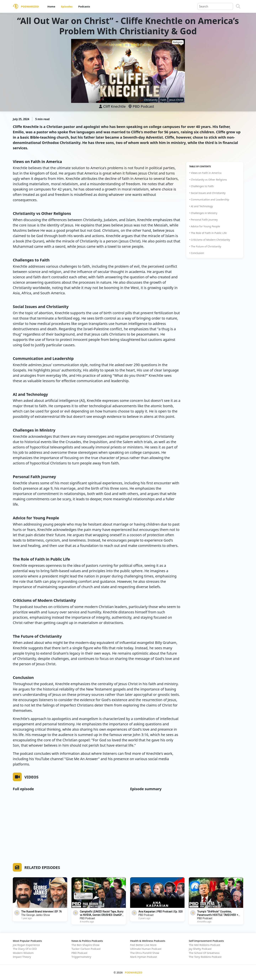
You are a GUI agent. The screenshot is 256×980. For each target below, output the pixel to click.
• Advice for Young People (205, 226)
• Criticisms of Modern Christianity (210, 240)
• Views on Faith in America (205, 173)
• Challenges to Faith (201, 186)
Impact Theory (22, 957)
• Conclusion (197, 253)
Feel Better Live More (143, 945)
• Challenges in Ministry (203, 213)
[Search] (238, 6)
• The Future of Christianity (205, 246)
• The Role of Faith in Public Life (208, 233)
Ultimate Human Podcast (146, 949)
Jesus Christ (176, 100)
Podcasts (84, 6)
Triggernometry (81, 957)
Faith (163, 100)
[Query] (215, 6)
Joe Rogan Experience (26, 945)
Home (51, 6)
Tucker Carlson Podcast (86, 949)
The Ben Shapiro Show (85, 945)
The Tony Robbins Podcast (205, 957)
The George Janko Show (36, 915)
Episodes (67, 6)
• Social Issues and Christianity (207, 193)
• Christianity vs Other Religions (208, 180)
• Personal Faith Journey (203, 220)
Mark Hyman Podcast (143, 957)
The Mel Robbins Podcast (204, 945)
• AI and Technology (201, 206)
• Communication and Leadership (209, 200)
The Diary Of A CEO (25, 949)
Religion (178, 42)
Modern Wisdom (23, 953)
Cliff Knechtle (114, 106)
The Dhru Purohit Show (145, 953)
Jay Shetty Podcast (200, 949)
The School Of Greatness (204, 953)
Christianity (151, 100)
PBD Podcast (141, 106)
